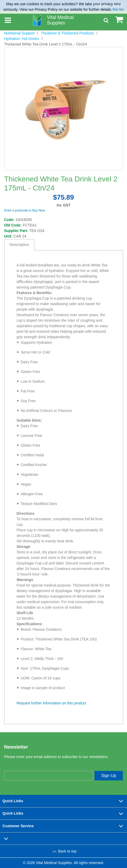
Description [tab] (19, 244)
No (121, 9)
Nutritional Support (19, 33)
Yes (115, 9)
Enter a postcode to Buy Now (25, 210)
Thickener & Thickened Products (67, 33)
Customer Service (63, 826)
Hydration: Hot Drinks (22, 39)
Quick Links (63, 801)
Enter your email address (26, 766)
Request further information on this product (51, 703)
